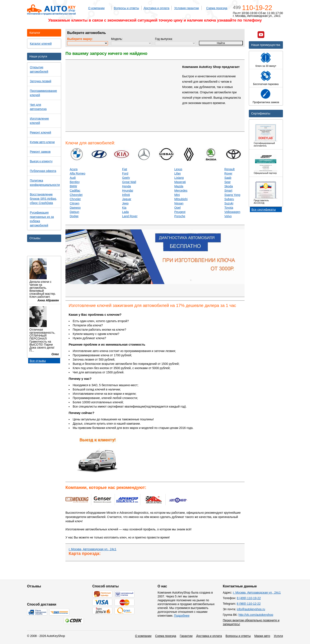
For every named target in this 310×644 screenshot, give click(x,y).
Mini (177, 195)
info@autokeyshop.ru (251, 609)
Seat (227, 182)
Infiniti (126, 195)
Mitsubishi (181, 199)
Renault (229, 169)
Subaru (229, 199)
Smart (228, 191)
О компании (96, 8)
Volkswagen (232, 212)
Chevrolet (76, 195)
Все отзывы (38, 361)
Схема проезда (217, 8)
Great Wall (129, 182)
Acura (74, 169)
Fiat (125, 169)
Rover (228, 173)
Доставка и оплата (157, 8)
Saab (228, 178)
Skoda (229, 186)
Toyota (229, 208)
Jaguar (127, 199)
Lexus (178, 169)
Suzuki (229, 203)
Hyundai (128, 191)
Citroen (75, 203)
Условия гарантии (187, 8)
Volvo (228, 216)
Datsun (74, 212)
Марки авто (262, 636)
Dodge (74, 216)
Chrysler (75, 199)
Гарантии (186, 636)
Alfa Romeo (77, 173)
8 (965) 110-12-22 (249, 604)
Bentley (75, 182)
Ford (125, 173)
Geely (126, 178)
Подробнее (182, 616)
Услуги (278, 636)
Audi (73, 178)
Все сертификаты (264, 210)
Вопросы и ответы (126, 8)
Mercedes (181, 191)
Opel (178, 208)
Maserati (180, 182)
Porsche (180, 216)
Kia (124, 208)
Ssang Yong (232, 195)
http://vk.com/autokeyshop (256, 615)
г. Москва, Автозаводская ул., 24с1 (93, 549)
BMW (73, 186)
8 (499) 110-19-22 (249, 598)
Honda (127, 186)
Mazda (179, 186)
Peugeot (180, 212)
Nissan (179, 203)
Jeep (125, 203)
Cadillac (75, 191)
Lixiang (179, 178)
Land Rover (130, 216)
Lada (125, 212)
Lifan (178, 173)
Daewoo (75, 208)
